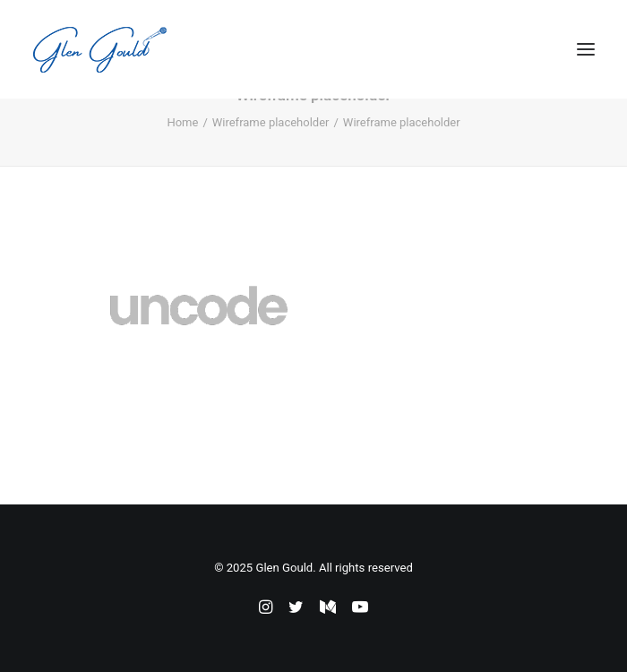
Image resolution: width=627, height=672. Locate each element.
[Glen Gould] (99, 49)
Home (182, 122)
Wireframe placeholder (271, 122)
